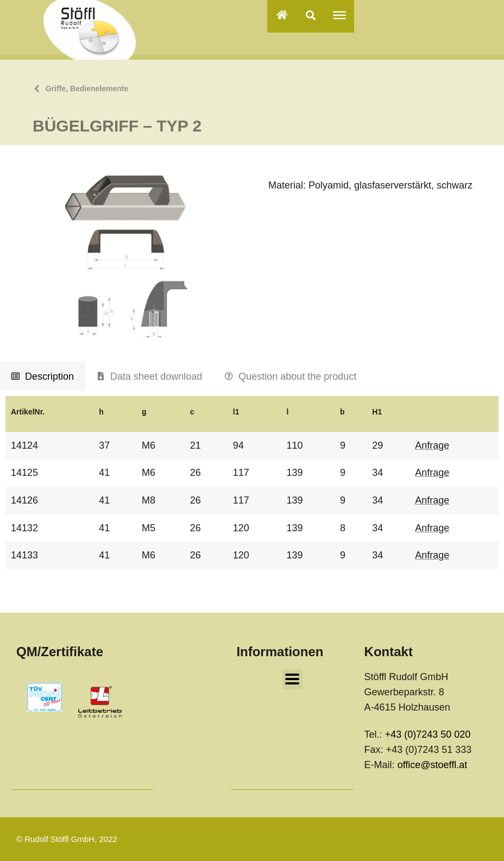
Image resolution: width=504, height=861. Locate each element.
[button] (311, 15)
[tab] (43, 376)
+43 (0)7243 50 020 (428, 734)
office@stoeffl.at (433, 765)
